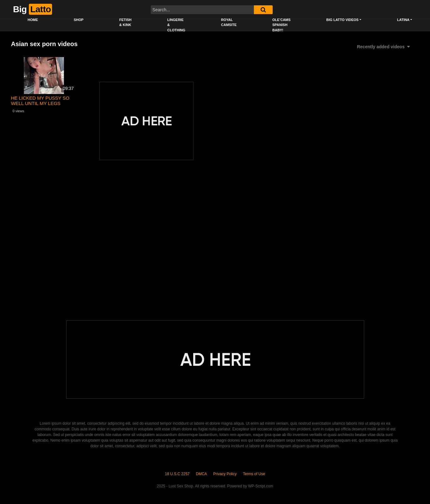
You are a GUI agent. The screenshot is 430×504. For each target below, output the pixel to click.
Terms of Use (254, 474)
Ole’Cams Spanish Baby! (281, 25)
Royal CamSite (229, 22)
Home (33, 20)
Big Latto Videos (342, 20)
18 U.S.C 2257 (177, 474)
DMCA (202, 474)
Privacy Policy (225, 474)
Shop (79, 20)
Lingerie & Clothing (176, 25)
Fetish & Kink (125, 22)
